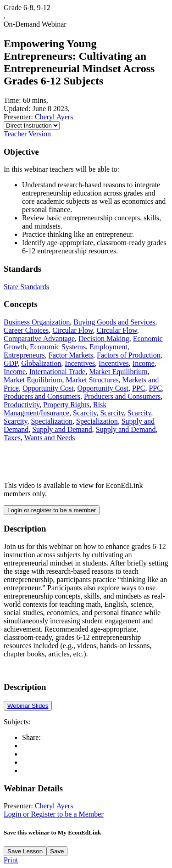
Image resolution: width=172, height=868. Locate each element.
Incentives (80, 363)
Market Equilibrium (118, 372)
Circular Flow (72, 330)
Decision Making (104, 339)
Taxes (12, 438)
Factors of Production (129, 355)
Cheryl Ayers (54, 117)
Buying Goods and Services (114, 322)
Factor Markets (71, 355)
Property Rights (66, 405)
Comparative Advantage (39, 339)
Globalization (41, 363)
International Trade (57, 372)
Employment (108, 347)
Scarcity (85, 413)
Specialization (52, 421)
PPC (139, 388)
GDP (11, 363)
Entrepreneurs (24, 355)
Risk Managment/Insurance (55, 409)
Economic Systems (58, 347)
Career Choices (26, 330)
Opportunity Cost (48, 388)
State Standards (26, 287)
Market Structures (92, 380)
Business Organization (37, 322)
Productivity (22, 405)
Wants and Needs (50, 438)
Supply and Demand (62, 429)
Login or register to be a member (52, 510)
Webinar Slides (28, 706)
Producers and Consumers (42, 396)
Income (144, 363)
